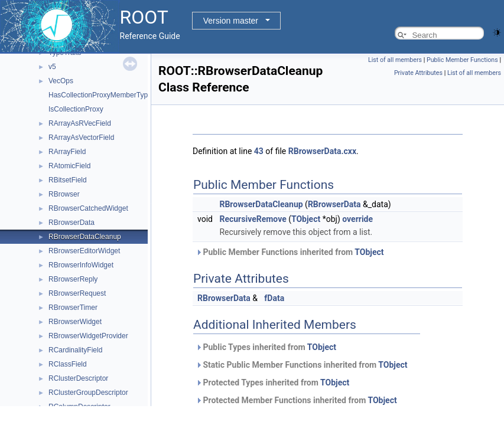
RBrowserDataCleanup (85, 237)
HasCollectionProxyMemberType (100, 95)
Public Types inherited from (266, 347)
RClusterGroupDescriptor (88, 393)
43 (259, 151)
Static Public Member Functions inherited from (302, 365)
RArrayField (67, 152)
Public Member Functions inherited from (290, 252)
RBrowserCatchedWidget (88, 208)
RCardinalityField (75, 350)
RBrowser (64, 194)
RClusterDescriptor (78, 378)
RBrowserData (71, 223)
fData (274, 298)
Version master (231, 21)
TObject (306, 219)
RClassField (68, 364)
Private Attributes (418, 73)
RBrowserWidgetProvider (88, 336)
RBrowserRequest (77, 293)
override (357, 219)
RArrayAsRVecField (80, 123)
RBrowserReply (73, 279)
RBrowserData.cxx (322, 151)
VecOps (61, 81)
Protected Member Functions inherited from (296, 400)
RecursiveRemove (253, 219)
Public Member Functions (462, 60)
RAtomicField (69, 166)
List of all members (395, 60)
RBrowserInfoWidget (81, 265)
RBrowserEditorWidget (84, 251)
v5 (52, 67)
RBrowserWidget (75, 322)
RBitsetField (68, 180)
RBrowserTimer (73, 308)
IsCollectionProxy (76, 109)
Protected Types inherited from (272, 382)
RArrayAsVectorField (81, 138)
